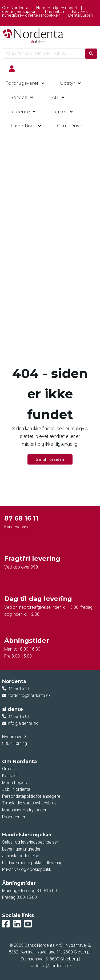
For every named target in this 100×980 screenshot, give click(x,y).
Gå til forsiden (50, 459)
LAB (54, 97)
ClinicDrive (70, 126)
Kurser (59, 112)
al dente (20, 112)
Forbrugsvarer (22, 83)
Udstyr (68, 83)
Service (19, 97)
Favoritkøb (23, 126)
